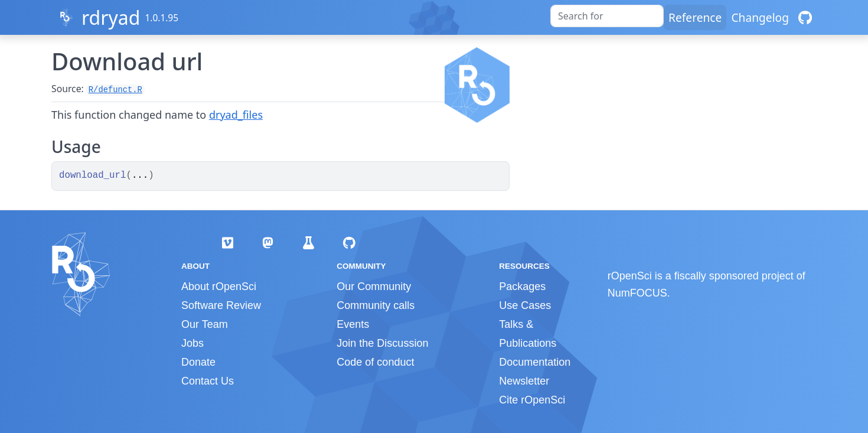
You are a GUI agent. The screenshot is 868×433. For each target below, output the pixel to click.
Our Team (205, 324)
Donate (198, 362)
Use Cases (525, 305)
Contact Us (208, 381)
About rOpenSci (219, 287)
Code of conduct (375, 362)
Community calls (376, 305)
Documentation (535, 362)
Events (353, 324)
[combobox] (607, 16)
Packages (522, 287)
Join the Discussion (382, 343)
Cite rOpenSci (532, 400)
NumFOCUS (637, 293)
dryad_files (236, 115)
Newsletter (524, 381)
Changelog (760, 17)
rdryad (111, 17)
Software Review (221, 305)
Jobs (192, 343)
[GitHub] (805, 17)
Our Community (374, 287)
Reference (695, 17)
